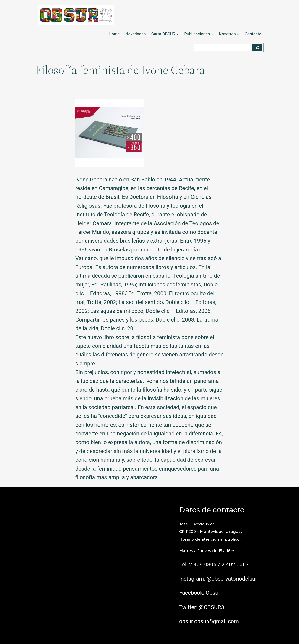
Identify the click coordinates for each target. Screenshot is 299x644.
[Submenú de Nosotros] (238, 34)
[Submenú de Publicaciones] (212, 34)
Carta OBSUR (163, 34)
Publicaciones (197, 34)
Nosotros (227, 34)
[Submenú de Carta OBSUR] (177, 34)
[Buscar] (257, 47)
